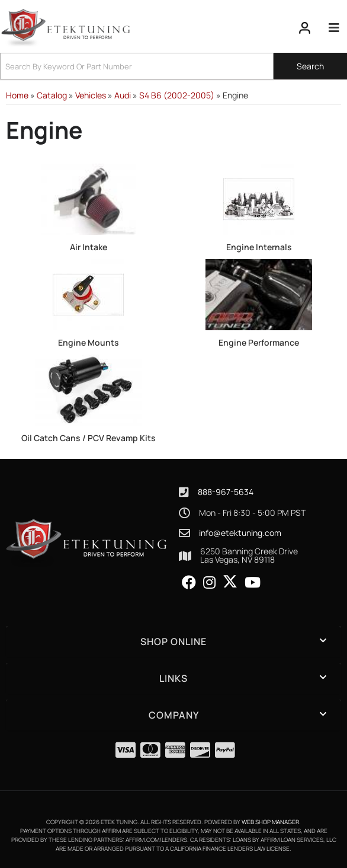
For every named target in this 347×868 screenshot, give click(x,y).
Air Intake (89, 247)
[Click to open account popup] (305, 28)
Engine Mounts (89, 342)
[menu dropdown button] (334, 28)
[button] (173, 66)
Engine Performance (259, 342)
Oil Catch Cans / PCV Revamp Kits (89, 438)
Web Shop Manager (270, 822)
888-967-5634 (226, 492)
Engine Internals (259, 247)
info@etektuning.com (240, 533)
